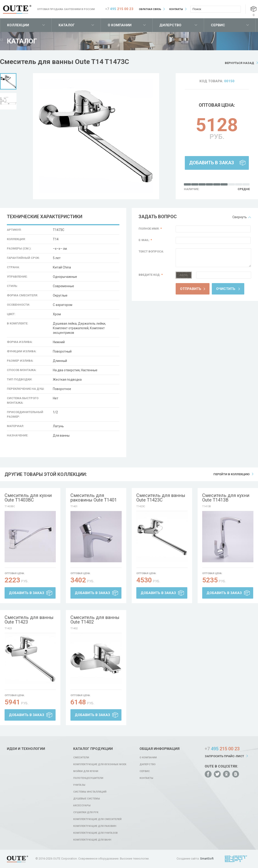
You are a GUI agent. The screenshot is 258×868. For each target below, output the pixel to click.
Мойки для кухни (86, 771)
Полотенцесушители (88, 778)
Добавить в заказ (212, 163)
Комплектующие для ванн (92, 840)
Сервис (218, 25)
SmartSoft (207, 859)
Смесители (81, 758)
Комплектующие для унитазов (95, 833)
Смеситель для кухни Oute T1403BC (28, 498)
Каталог (67, 25)
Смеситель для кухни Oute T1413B (226, 498)
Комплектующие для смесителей (97, 819)
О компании (120, 25)
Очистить (226, 289)
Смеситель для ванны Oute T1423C (161, 498)
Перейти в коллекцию (231, 474)
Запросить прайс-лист (224, 756)
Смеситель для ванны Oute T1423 (29, 620)
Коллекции (18, 25)
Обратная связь (150, 9)
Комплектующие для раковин (95, 826)
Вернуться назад (239, 63)
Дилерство (170, 25)
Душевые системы (87, 799)
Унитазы (79, 785)
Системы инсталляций (90, 792)
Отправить (191, 289)
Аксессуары (82, 806)
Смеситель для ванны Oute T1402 (95, 620)
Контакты (176, 9)
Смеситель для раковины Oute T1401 (94, 498)
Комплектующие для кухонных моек (100, 764)
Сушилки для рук (86, 812)
